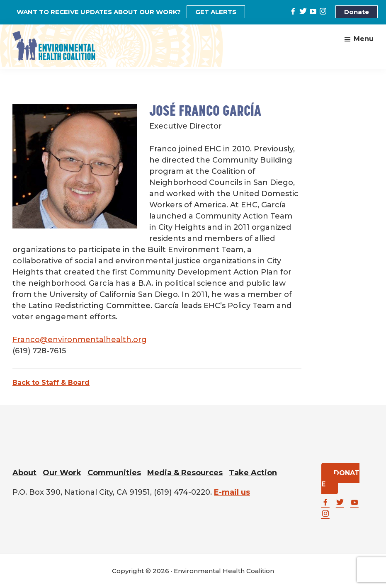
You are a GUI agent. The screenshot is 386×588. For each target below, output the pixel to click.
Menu (364, 39)
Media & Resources (185, 473)
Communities (114, 473)
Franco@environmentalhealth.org (80, 340)
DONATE (340, 479)
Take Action (253, 473)
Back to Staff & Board (51, 383)
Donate (357, 12)
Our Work (62, 473)
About (24, 473)
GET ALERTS (216, 12)
